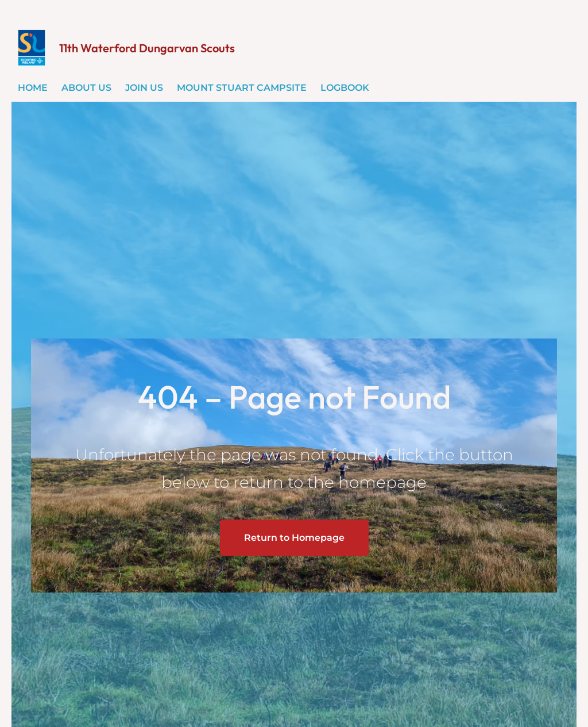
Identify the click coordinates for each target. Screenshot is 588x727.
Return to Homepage (294, 538)
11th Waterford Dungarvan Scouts (147, 48)
